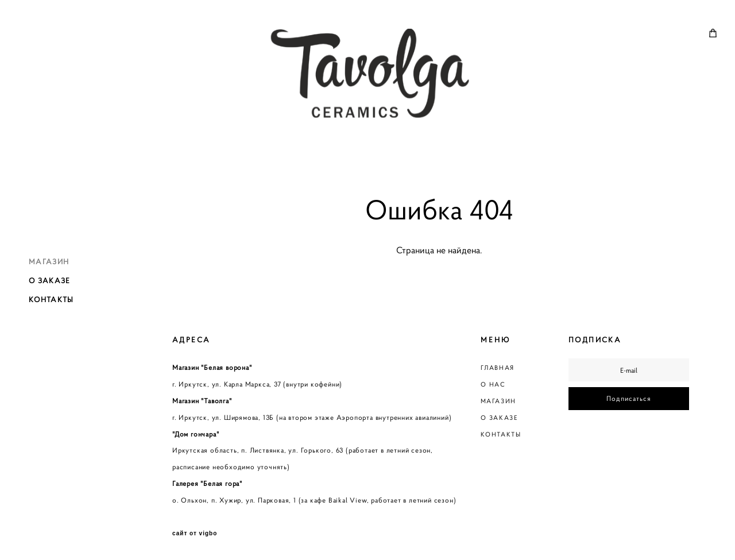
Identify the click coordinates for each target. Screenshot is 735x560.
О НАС (493, 384)
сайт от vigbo (195, 534)
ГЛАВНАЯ (498, 368)
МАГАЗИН (49, 261)
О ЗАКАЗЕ (49, 280)
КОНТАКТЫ (51, 299)
